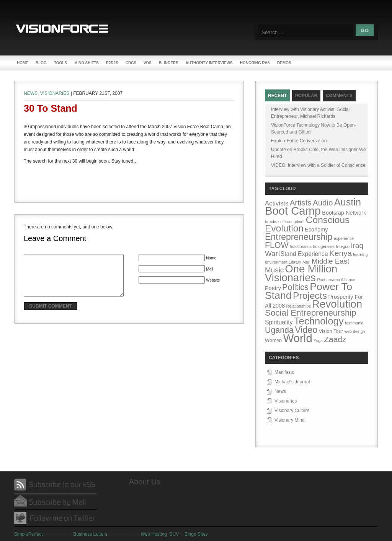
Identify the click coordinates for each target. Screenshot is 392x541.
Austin (348, 202)
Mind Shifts (87, 63)
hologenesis (324, 246)
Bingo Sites (196, 534)
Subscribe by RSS (55, 485)
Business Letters (91, 534)
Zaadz (335, 339)
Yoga (318, 341)
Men (306, 262)
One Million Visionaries (301, 273)
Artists (301, 203)
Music (274, 270)
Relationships (299, 306)
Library (295, 262)
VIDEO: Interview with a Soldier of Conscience (318, 165)
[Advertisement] (129, 180)
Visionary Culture (292, 411)
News (31, 93)
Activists (277, 203)
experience (344, 238)
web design (354, 331)
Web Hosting (154, 534)
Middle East (331, 261)
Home (23, 63)
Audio (323, 203)
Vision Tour (331, 331)
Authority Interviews (209, 63)
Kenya (341, 253)
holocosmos (301, 246)
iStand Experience (303, 254)
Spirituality (279, 322)
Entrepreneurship (299, 237)
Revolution (337, 304)
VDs (148, 63)
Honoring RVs (255, 63)
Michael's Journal (292, 382)
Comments (339, 96)
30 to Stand (51, 108)
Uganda (279, 330)
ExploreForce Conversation (299, 141)
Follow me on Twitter (55, 518)
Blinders (169, 63)
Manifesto (284, 372)
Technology (319, 321)
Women (273, 340)
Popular (306, 96)
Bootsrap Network (344, 213)
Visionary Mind (289, 420)
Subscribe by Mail (55, 501)
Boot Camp (293, 211)
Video (306, 330)
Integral (343, 246)
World (298, 338)
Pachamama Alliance (336, 280)
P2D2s (112, 63)
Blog (41, 63)
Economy (316, 230)
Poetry (273, 288)
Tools (60, 63)
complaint (296, 222)
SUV (174, 534)
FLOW (277, 245)
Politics (295, 287)
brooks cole (275, 222)
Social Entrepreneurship (311, 313)
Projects (310, 296)
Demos (284, 63)
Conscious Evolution (307, 224)
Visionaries (55, 93)
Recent (277, 96)
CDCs (131, 63)
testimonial (355, 323)
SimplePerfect (29, 534)
